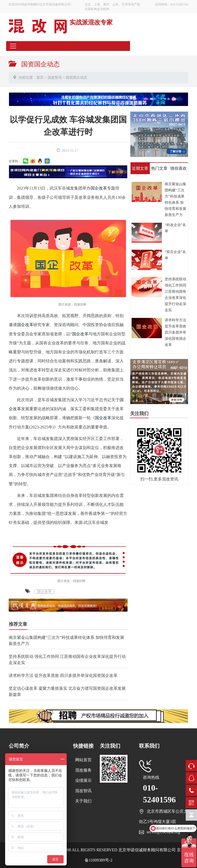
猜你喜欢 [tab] (179, 168)
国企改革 (99, 188)
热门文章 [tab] (159, 168)
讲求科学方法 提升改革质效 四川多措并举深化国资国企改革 (63, 675)
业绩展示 (83, 780)
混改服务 (83, 770)
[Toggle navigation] (13, 46)
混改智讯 (55, 78)
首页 (40, 78)
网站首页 (83, 760)
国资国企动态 (76, 78)
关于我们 (83, 801)
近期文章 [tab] (140, 168)
